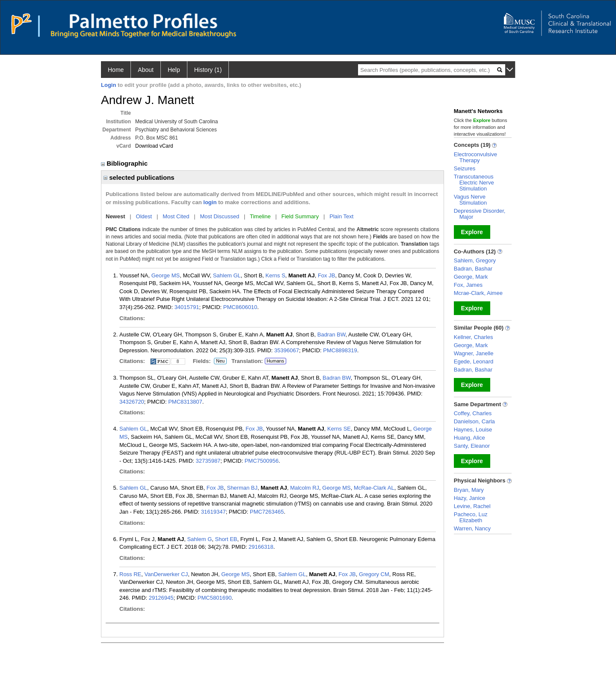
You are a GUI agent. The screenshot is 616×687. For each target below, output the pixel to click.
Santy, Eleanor (472, 446)
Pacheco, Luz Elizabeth (471, 517)
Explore (472, 232)
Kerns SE (339, 429)
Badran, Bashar (473, 269)
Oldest (144, 216)
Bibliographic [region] (125, 163)
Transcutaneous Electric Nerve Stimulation (474, 183)
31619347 (213, 512)
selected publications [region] (139, 177)
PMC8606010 (240, 307)
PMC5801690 (215, 598)
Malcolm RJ (305, 488)
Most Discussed (219, 216)
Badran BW (332, 335)
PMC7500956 (262, 461)
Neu (219, 361)
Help (174, 70)
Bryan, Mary (469, 490)
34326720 (132, 402)
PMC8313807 (185, 402)
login (210, 202)
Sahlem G (199, 539)
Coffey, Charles (473, 413)
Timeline (260, 216)
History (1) (208, 70)
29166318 (261, 547)
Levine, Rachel (472, 506)
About (146, 70)
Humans (275, 361)
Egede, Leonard (474, 361)
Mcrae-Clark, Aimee (478, 293)
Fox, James (468, 285)
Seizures (465, 168)
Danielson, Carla (474, 421)
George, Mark (471, 277)
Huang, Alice (469, 438)
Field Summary (300, 216)
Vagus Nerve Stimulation (470, 200)
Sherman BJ (242, 488)
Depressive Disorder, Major (480, 214)
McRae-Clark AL (374, 488)
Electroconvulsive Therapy (475, 157)
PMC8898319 (340, 350)
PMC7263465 (267, 512)
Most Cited (176, 216)
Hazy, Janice (469, 498)
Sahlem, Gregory (475, 260)
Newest (115, 216)
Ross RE (130, 574)
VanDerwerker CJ (166, 574)
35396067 (287, 350)
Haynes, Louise (473, 430)
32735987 (208, 461)
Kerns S (275, 275)
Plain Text (341, 216)
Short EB (226, 539)
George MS (166, 275)
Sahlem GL (227, 275)
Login (108, 85)
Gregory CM (374, 574)
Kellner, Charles (474, 337)
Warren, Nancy (472, 528)
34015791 (187, 307)
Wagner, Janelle (474, 353)
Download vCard (154, 146)
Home (116, 70)
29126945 (161, 598)
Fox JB (326, 275)
